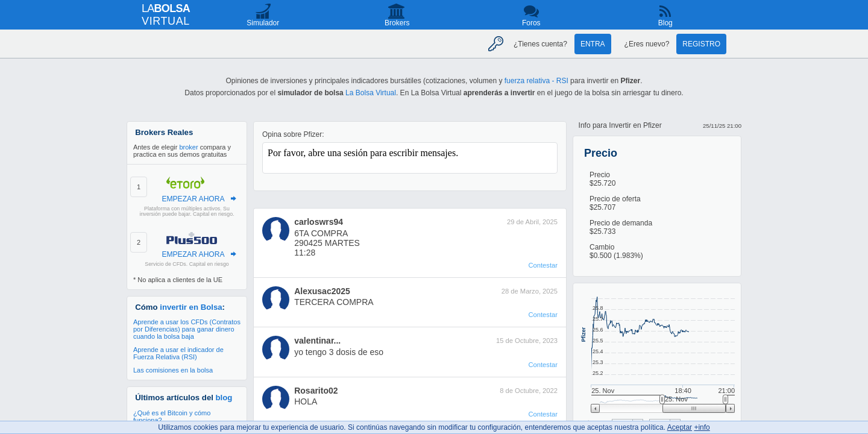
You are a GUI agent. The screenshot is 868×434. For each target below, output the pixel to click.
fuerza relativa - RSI (536, 81)
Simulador (263, 23)
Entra (593, 44)
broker (188, 147)
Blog (665, 23)
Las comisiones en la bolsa (173, 370)
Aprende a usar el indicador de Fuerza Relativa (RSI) (178, 353)
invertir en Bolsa (191, 307)
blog (224, 398)
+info (702, 427)
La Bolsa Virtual (371, 93)
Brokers (397, 23)
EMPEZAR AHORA (193, 199)
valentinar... (317, 341)
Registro (701, 44)
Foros (531, 23)
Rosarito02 (316, 391)
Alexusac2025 (322, 291)
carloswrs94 (319, 222)
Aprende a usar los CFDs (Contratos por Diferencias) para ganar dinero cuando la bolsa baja (187, 329)
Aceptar (680, 427)
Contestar (543, 265)
